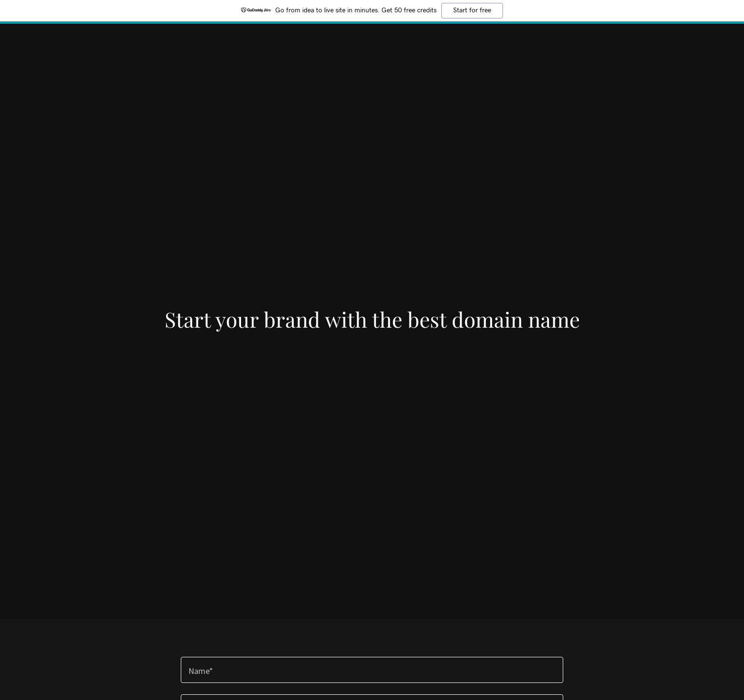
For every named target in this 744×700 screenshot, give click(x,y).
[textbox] (372, 670)
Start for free (472, 10)
